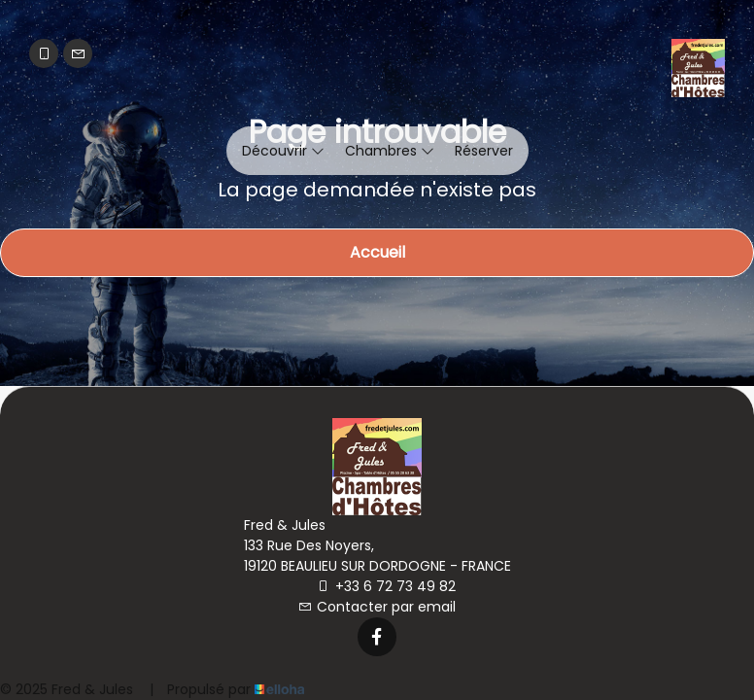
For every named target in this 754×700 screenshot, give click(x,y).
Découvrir (283, 151)
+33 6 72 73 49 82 (386, 586)
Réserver (484, 151)
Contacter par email (377, 607)
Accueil (377, 252)
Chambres (390, 151)
